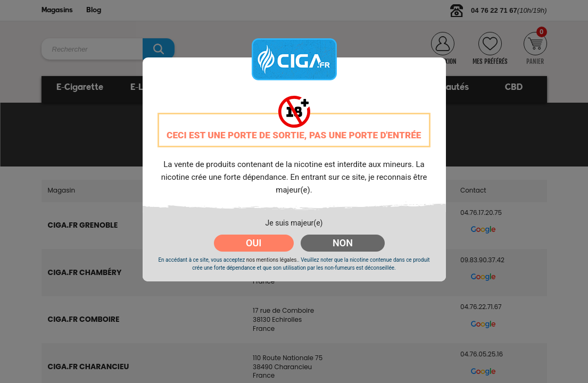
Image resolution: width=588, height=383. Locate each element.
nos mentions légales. (272, 260)
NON (343, 243)
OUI (254, 243)
